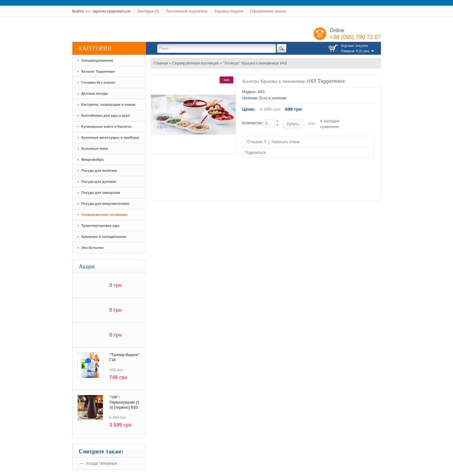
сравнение (330, 127)
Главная (161, 63)
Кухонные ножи (95, 148)
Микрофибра (93, 160)
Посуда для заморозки (101, 193)
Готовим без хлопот (98, 82)
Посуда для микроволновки (105, 204)
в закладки (330, 121)
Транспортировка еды (101, 226)
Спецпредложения (97, 60)
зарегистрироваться (111, 11)
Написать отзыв (285, 142)
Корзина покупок (229, 11)
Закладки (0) (148, 11)
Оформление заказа (268, 11)
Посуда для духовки (99, 182)
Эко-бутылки (93, 248)
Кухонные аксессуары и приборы (110, 137)
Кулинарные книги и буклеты (107, 126)
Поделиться (255, 153)
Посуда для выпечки (99, 171)
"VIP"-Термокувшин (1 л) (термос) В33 (124, 402)
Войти (78, 11)
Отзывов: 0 (257, 142)
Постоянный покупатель (187, 11)
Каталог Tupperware (98, 71)
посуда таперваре (102, 463)
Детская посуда (95, 93)
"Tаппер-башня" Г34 (125, 357)
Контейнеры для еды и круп (106, 115)
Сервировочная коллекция (105, 215)
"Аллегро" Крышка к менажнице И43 (255, 63)
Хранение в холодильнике (104, 237)
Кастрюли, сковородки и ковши (109, 104)
